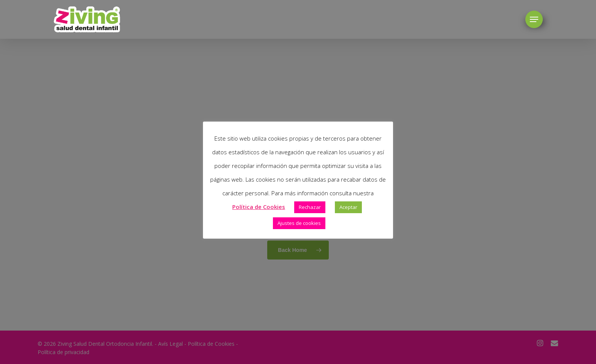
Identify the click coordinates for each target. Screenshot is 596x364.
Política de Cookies (259, 207)
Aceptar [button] (348, 207)
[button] (534, 20)
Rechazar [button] (310, 207)
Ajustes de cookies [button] (299, 223)
